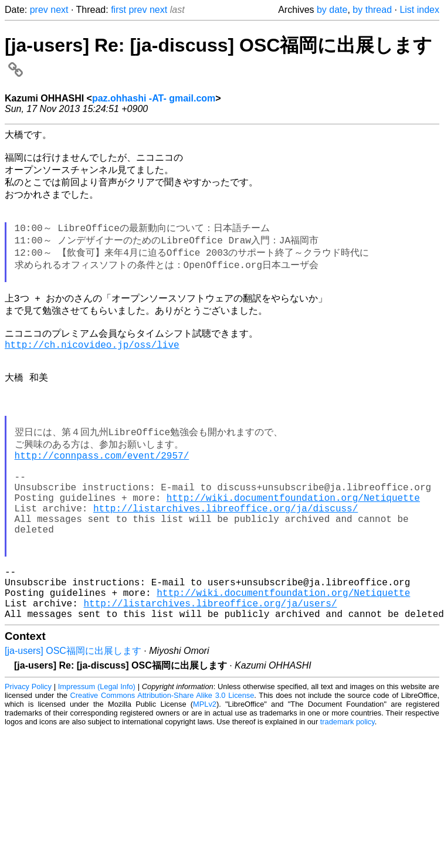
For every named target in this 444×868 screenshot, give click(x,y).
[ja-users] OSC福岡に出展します (73, 736)
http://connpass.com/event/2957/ (102, 506)
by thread (372, 10)
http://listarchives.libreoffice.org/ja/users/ (210, 686)
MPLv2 (205, 790)
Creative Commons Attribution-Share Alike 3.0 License (162, 781)
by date (332, 10)
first (118, 10)
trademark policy (348, 807)
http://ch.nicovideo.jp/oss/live (92, 375)
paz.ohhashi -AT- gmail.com (154, 98)
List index (419, 10)
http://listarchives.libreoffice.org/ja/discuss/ (226, 570)
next (59, 10)
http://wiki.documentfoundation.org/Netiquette (293, 557)
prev (39, 10)
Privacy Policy (28, 772)
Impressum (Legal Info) (97, 772)
